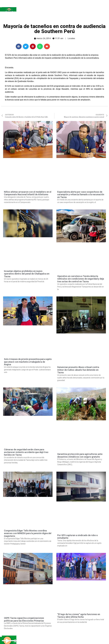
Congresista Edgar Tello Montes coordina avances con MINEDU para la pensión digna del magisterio (28, 533)
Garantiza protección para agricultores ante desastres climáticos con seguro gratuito (80, 455)
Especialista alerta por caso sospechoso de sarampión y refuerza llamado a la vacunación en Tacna (81, 194)
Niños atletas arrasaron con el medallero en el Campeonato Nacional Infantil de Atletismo (28, 193)
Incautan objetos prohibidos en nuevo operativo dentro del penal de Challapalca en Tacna (27, 274)
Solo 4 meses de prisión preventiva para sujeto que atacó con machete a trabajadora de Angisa (28, 362)
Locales (71, 38)
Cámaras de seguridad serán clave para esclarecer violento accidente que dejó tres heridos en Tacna (26, 452)
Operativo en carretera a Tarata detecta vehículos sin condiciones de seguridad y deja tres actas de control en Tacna (81, 279)
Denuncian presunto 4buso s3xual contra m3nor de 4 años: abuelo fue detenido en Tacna (78, 370)
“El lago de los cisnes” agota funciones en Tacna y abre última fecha (79, 616)
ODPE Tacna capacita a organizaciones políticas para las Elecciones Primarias (24, 619)
